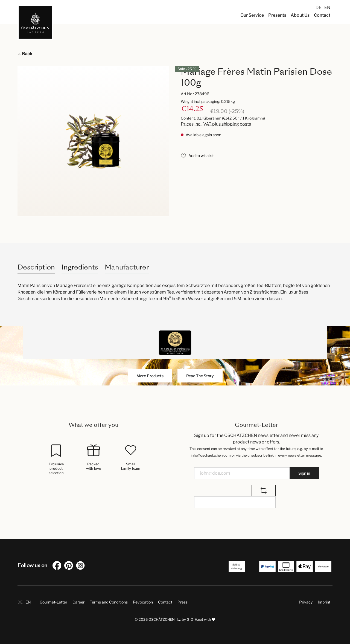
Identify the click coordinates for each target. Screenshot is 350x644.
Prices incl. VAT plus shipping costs (216, 124)
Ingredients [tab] (80, 267)
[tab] (36, 267)
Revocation (143, 602)
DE (319, 8)
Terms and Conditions (109, 602)
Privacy (306, 602)
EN (327, 8)
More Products (150, 376)
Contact (165, 602)
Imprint (324, 602)
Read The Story (200, 376)
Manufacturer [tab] (127, 267)
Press (183, 602)
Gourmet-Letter (53, 602)
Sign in (304, 473)
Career (78, 602)
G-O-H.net (195, 620)
